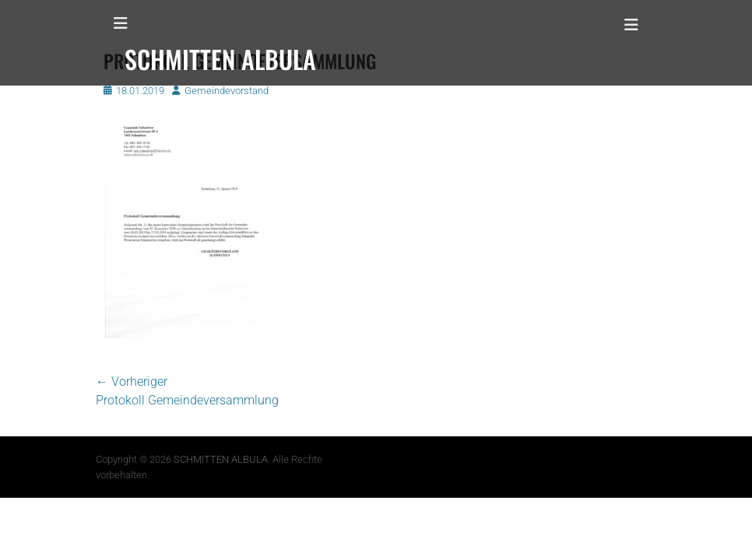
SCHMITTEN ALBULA (221, 459)
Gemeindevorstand (227, 91)
